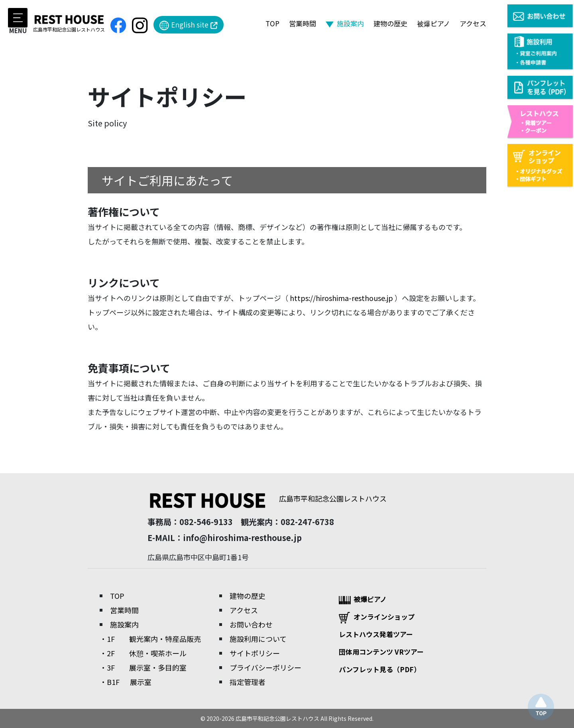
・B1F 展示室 (126, 682)
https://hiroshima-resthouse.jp (341, 298)
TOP (272, 23)
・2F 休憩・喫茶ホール (143, 653)
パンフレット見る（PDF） (380, 669)
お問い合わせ (251, 624)
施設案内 (350, 23)
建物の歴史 (390, 23)
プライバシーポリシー (265, 667)
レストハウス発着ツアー (376, 634)
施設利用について (258, 639)
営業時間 (303, 23)
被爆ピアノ (433, 23)
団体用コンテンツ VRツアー (381, 652)
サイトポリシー (255, 653)
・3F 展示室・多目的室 (143, 667)
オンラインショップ (377, 618)
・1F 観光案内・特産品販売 (150, 639)
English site (189, 25)
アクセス (473, 23)
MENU (18, 21)
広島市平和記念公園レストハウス (267, 498)
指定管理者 (248, 682)
